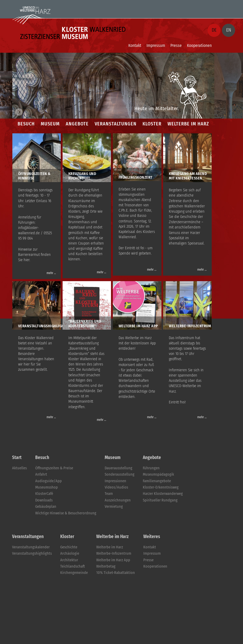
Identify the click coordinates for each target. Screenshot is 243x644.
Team (109, 494)
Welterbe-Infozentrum (114, 553)
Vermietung (114, 507)
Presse (176, 45)
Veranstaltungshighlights (32, 553)
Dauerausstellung (118, 468)
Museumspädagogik (158, 474)
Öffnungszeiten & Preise (54, 468)
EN (229, 30)
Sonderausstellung (120, 474)
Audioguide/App (49, 481)
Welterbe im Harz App (113, 560)
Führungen (151, 468)
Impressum (156, 45)
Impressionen (115, 481)
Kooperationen (199, 45)
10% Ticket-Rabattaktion (116, 573)
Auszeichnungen (118, 500)
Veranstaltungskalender (31, 547)
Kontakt (135, 45)
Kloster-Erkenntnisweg (161, 487)
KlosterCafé (44, 494)
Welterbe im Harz (110, 547)
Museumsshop (47, 487)
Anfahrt (41, 474)
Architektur (69, 560)
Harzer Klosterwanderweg (163, 494)
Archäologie (70, 553)
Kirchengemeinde (74, 573)
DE (214, 30)
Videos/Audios (116, 487)
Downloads (44, 500)
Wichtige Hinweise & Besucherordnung (66, 513)
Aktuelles (19, 468)
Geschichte (69, 547)
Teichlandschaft (73, 566)
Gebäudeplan (46, 507)
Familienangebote (157, 481)
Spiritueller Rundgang (160, 500)
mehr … (51, 273)
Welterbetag (106, 566)
